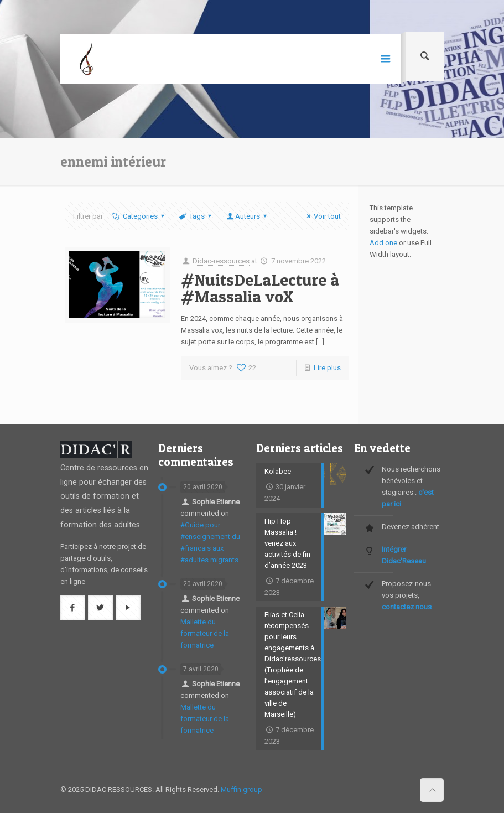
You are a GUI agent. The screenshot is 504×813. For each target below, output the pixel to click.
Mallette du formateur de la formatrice (205, 633)
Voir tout (322, 216)
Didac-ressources (221, 261)
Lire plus (327, 368)
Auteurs (248, 216)
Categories (139, 216)
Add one (383, 243)
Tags (196, 216)
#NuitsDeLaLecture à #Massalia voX (260, 288)
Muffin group (241, 789)
